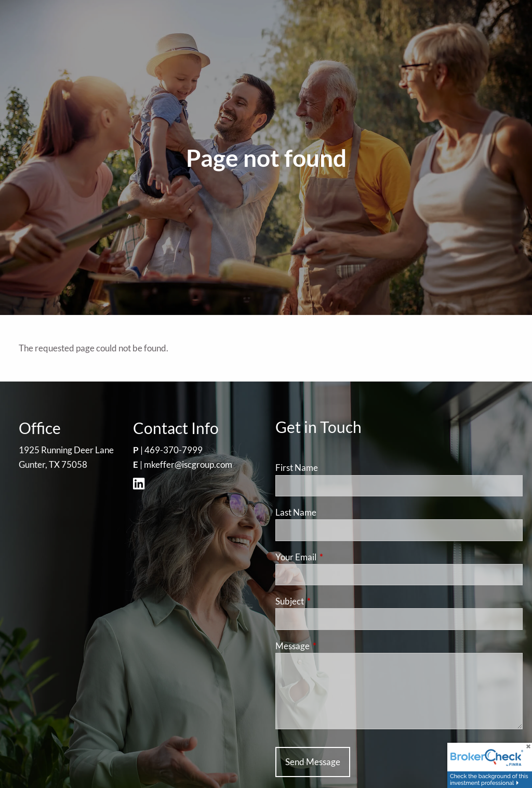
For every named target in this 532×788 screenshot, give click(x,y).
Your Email (336, 557)
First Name (297, 468)
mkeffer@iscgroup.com (188, 464)
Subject (330, 601)
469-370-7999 (174, 450)
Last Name (296, 512)
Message (333, 646)
